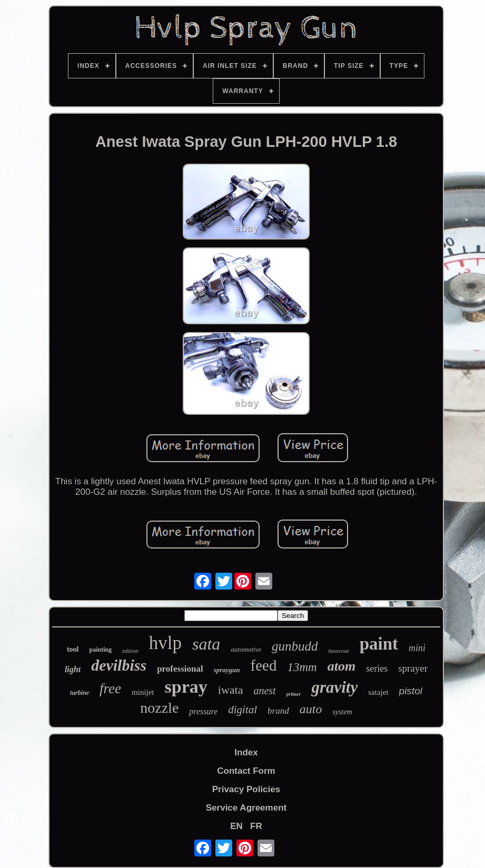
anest (264, 691)
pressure (203, 711)
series (377, 669)
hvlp (165, 643)
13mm (302, 667)
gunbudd (295, 646)
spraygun (227, 670)
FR (256, 826)
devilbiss (119, 665)
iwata (231, 690)
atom (342, 666)
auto (311, 709)
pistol (411, 691)
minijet (143, 692)
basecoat (339, 651)
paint (379, 644)
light (73, 669)
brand (278, 711)
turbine (80, 693)
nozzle (159, 708)
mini (417, 648)
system (342, 712)
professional (180, 669)
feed (264, 665)
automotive (246, 649)
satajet (378, 692)
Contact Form (246, 771)
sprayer (413, 668)
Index (246, 752)
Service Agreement (246, 808)
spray (186, 687)
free (110, 689)
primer (294, 694)
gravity (334, 687)
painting (100, 650)
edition (130, 651)
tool (73, 649)
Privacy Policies (246, 789)
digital (242, 710)
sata (206, 644)
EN (236, 826)
